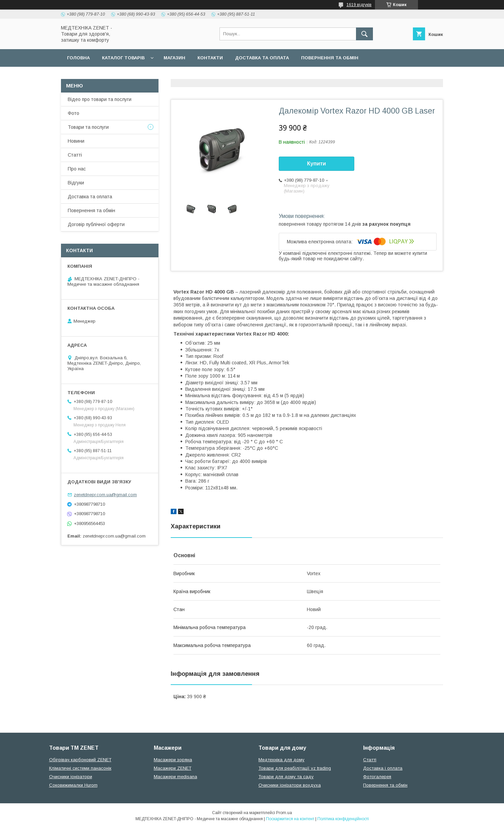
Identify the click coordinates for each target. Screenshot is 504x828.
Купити (317, 164)
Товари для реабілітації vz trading (295, 768)
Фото (73, 113)
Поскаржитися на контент (290, 819)
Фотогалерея (377, 777)
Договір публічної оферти (102, 75)
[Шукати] (364, 34)
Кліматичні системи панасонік (80, 768)
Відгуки (76, 183)
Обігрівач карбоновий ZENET (80, 760)
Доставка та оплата (262, 58)
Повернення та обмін (330, 58)
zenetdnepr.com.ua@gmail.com (105, 495)
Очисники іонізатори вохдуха (290, 785)
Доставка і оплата (383, 768)
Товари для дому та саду (286, 777)
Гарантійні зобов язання (183, 75)
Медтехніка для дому (281, 760)
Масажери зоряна (173, 760)
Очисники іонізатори (71, 777)
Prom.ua (284, 813)
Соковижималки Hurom (73, 785)
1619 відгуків (359, 5)
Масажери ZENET (173, 768)
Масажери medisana (175, 777)
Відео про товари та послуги (100, 99)
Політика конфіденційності (343, 819)
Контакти (210, 58)
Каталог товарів (123, 58)
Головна (78, 58)
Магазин (174, 58)
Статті (75, 155)
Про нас (77, 169)
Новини (76, 141)
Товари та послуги (88, 127)
